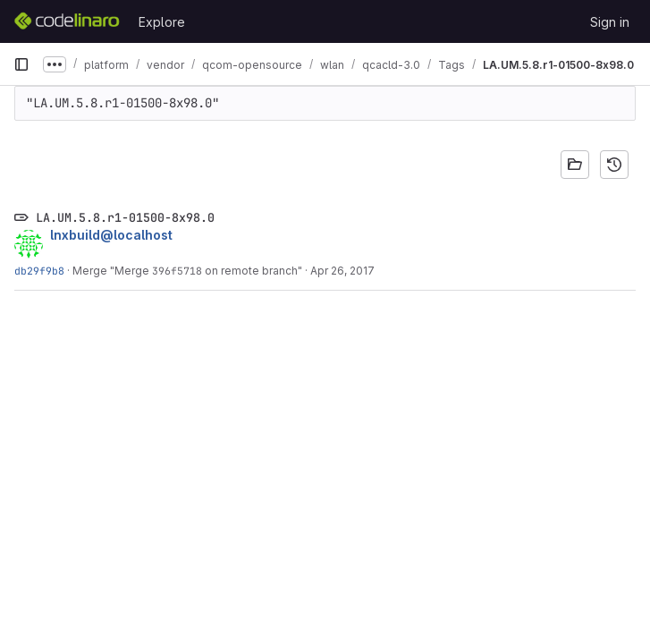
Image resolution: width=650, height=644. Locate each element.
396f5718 (177, 271)
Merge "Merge (112, 271)
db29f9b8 (39, 271)
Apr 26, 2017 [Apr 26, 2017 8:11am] (342, 271)
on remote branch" (252, 271)
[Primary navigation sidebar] (21, 64)
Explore (162, 22)
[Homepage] (67, 21)
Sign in (610, 22)
